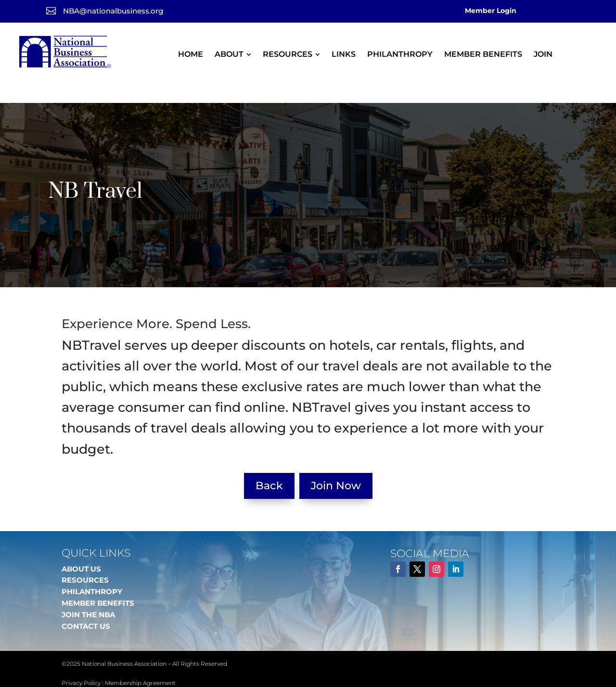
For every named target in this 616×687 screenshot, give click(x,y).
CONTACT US (86, 605)
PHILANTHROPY (92, 571)
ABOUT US (81, 548)
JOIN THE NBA (88, 594)
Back (269, 465)
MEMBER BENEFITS (98, 582)
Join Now (336, 465)
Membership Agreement (140, 662)
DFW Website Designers (151, 674)
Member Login (491, 11)
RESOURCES (85, 559)
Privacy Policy (81, 662)
